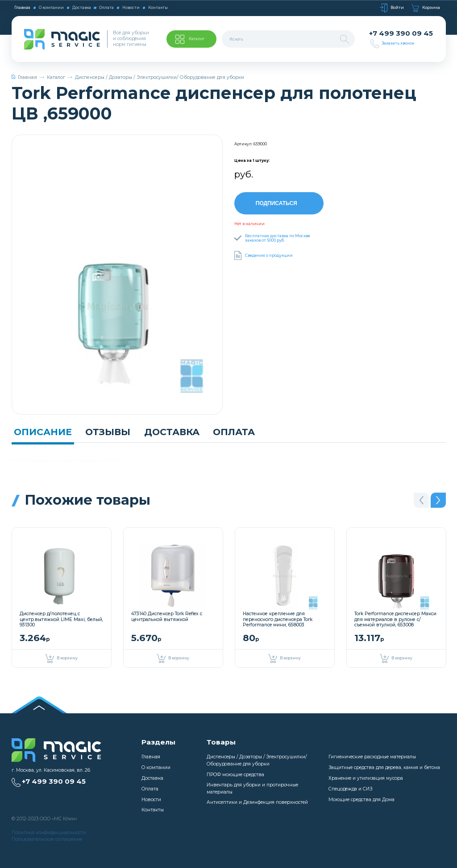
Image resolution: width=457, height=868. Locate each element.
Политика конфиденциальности (49, 833)
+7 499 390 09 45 (401, 33)
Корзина (426, 8)
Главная (22, 8)
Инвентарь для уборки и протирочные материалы (252, 788)
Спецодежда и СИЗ (350, 789)
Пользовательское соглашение (47, 839)
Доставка (82, 8)
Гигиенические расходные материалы (372, 757)
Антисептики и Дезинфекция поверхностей (257, 802)
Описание (43, 432)
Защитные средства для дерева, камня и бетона (384, 767)
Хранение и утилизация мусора (366, 778)
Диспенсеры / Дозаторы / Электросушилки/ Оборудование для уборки (160, 77)
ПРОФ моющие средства (235, 775)
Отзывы (108, 432)
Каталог (56, 77)
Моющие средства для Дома (361, 800)
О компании (51, 8)
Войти (392, 8)
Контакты (158, 8)
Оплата (106, 8)
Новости (131, 8)
